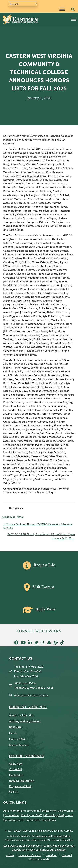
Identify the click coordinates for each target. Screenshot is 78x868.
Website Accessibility (39, 859)
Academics (8, 517)
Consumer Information (30, 855)
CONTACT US (21, 658)
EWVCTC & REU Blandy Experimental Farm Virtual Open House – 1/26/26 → (41, 536)
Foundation (12, 815)
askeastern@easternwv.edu (31, 695)
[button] (73, 10)
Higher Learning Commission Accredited (52, 840)
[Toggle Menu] (62, 9)
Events (13, 733)
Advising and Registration (25, 721)
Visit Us (13, 791)
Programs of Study (21, 786)
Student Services (19, 745)
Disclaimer (51, 855)
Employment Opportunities (58, 810)
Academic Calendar (21, 715)
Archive (10, 855)
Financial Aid (17, 739)
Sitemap (66, 855)
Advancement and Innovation (21, 810)
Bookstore (15, 727)
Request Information (22, 780)
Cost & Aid (15, 769)
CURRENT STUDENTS (28, 707)
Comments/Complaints (41, 820)
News (20, 517)
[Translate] (23, 4)
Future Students (26, 756)
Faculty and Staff (32, 815)
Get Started (16, 775)
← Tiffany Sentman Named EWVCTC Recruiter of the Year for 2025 (38, 526)
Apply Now (16, 763)
